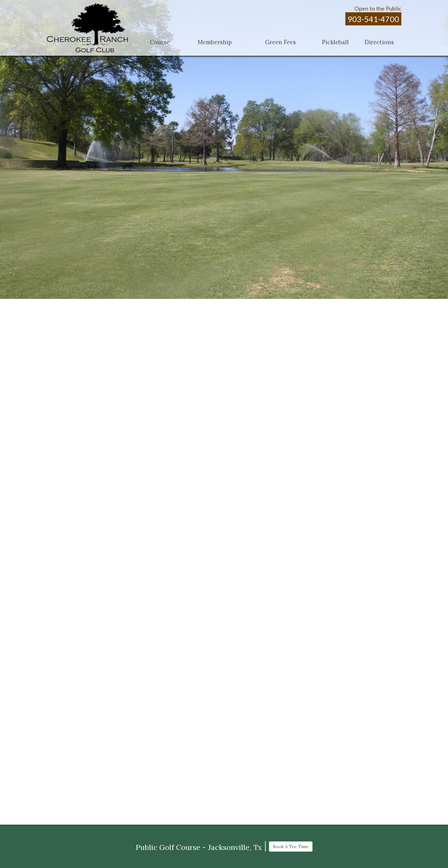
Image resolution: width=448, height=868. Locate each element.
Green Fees (280, 42)
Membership (215, 42)
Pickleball (335, 42)
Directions (379, 42)
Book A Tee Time (291, 847)
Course (160, 42)
